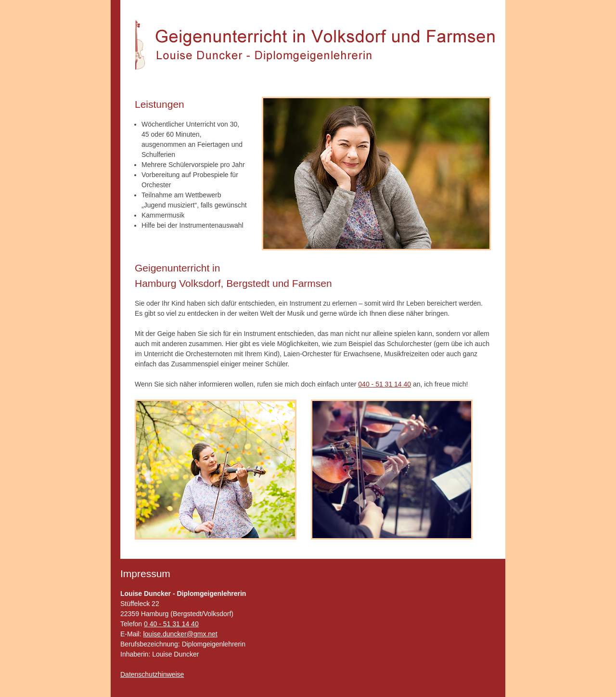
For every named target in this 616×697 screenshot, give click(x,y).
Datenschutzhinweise (152, 674)
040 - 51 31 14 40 (385, 384)
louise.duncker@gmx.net (180, 634)
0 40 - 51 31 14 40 (171, 624)
